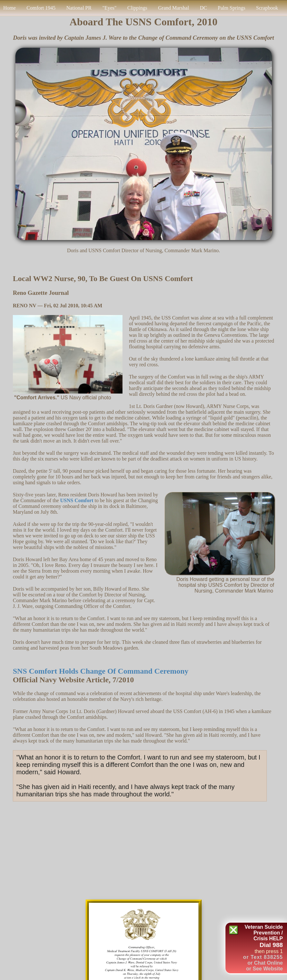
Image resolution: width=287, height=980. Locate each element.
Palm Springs (232, 8)
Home (9, 8)
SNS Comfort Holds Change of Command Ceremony (101, 671)
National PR (79, 8)
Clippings (137, 8)
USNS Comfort (77, 500)
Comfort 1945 (41, 8)
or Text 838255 (263, 957)
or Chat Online (265, 963)
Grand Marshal (173, 8)
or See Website (265, 969)
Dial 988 (271, 945)
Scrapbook (267, 8)
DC (203, 8)
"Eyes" (109, 8)
